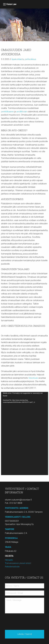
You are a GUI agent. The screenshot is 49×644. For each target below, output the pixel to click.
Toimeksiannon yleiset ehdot (18, 563)
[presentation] (25, 621)
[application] (25, 433)
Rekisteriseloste (12, 567)
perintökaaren (7, 112)
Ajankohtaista (18, 59)
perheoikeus (30, 59)
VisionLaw (33, 378)
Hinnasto (9, 560)
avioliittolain (22, 112)
